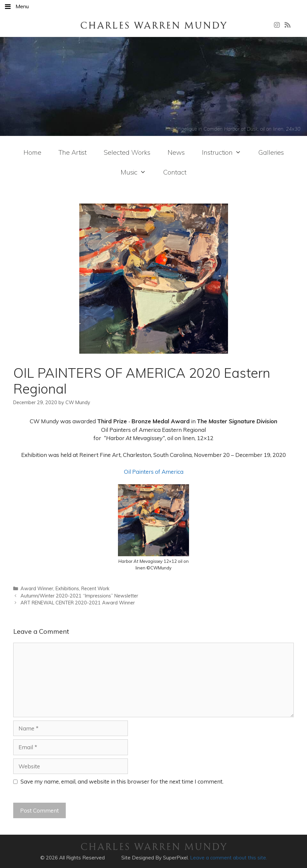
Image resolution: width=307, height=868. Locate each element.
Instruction (222, 152)
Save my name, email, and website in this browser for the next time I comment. (122, 781)
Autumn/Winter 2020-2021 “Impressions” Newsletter (79, 596)
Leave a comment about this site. (229, 858)
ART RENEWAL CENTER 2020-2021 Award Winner (78, 603)
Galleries (271, 152)
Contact (175, 172)
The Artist (73, 152)
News (176, 152)
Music (133, 172)
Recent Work (95, 588)
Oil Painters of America (154, 472)
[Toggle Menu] (8, 7)
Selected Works (127, 152)
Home (32, 152)
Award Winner (37, 588)
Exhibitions (67, 588)
